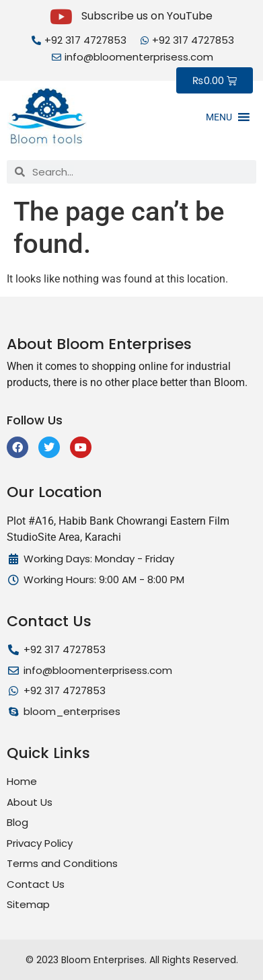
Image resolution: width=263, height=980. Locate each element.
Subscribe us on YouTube (147, 16)
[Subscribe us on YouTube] (61, 17)
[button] (219, 117)
